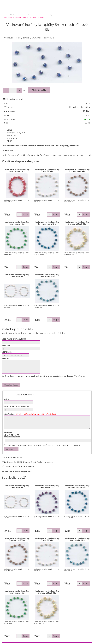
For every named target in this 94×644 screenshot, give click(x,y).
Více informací (80, 376)
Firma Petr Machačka (79, 107)
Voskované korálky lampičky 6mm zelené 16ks (17, 223)
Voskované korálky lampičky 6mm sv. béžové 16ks (77, 223)
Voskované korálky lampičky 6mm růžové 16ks (17, 170)
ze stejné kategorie (16, 132)
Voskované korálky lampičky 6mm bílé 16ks (47, 170)
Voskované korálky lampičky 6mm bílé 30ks (17, 276)
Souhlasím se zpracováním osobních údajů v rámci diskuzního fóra (38, 445)
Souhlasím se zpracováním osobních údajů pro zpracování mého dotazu (39, 376)
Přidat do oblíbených (14, 99)
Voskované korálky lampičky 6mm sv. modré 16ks (47, 223)
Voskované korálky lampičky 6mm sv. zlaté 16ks (77, 170)
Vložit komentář (25, 395)
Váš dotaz (11, 135)
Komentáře (12, 138)
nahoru (90, 640)
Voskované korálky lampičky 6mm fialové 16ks (47, 487)
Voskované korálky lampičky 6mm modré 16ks (47, 276)
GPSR (9, 141)
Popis (9, 130)
